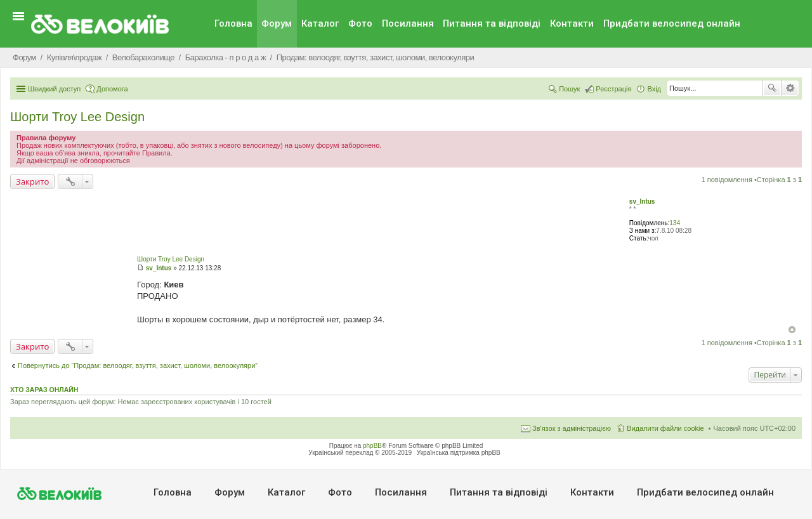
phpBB (372, 446)
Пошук (772, 88)
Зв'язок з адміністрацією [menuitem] (572, 428)
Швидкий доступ (54, 89)
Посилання (408, 23)
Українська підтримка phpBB (459, 453)
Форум (277, 23)
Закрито (32, 181)
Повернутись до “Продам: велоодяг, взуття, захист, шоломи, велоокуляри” (138, 365)
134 (675, 223)
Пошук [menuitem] (569, 89)
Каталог (320, 23)
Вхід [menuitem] (654, 89)
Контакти (572, 23)
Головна (233, 23)
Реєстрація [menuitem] (613, 89)
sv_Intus (642, 201)
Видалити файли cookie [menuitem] (665, 428)
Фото (360, 23)
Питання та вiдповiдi (492, 23)
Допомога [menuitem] (112, 89)
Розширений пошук (790, 88)
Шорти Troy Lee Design (77, 117)
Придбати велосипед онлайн (672, 23)
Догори (792, 330)
